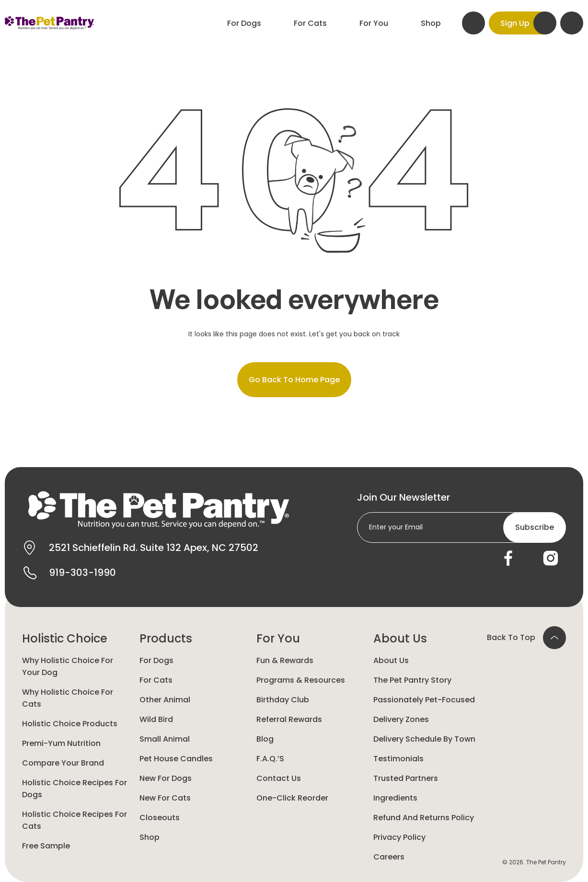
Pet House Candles (176, 759)
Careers (389, 857)
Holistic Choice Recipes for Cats (75, 820)
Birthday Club (283, 700)
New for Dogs (166, 778)
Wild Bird (156, 719)
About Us (400, 638)
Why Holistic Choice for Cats (68, 698)
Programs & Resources (301, 680)
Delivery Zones (401, 719)
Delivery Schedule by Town (424, 739)
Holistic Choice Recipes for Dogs (75, 789)
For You (278, 638)
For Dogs (156, 660)
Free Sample (46, 846)
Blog (265, 739)
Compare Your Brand (63, 763)
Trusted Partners (406, 778)
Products (166, 638)
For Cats (156, 680)
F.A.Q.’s (270, 759)
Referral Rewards (289, 719)
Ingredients (395, 798)
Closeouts (160, 818)
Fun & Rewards (285, 660)
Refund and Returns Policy (424, 818)
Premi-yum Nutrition (61, 743)
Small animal (165, 739)
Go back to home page (294, 380)
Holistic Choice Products (70, 724)
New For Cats (165, 798)
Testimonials (398, 759)
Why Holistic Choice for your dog (68, 666)
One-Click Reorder (292, 798)
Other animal (165, 700)
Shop (150, 837)
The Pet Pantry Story (412, 680)
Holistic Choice (65, 638)
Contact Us (279, 778)
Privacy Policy (399, 837)
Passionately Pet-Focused (424, 700)
